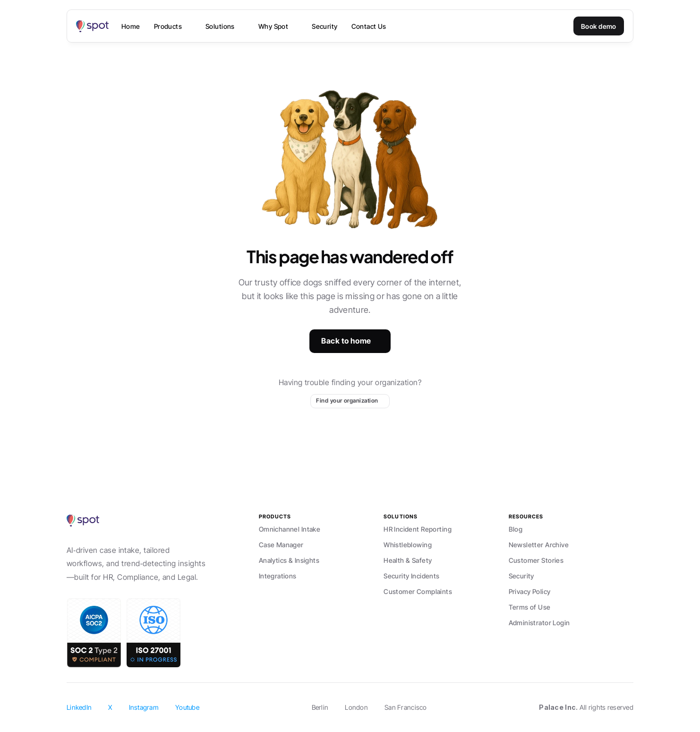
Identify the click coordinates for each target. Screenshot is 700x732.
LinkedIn (79, 707)
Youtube (187, 707)
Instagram (144, 707)
